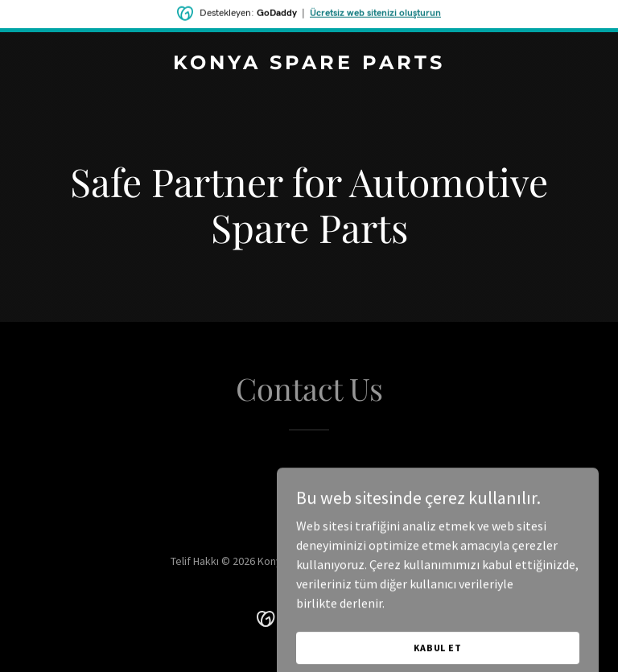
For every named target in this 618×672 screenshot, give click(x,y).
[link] (309, 64)
